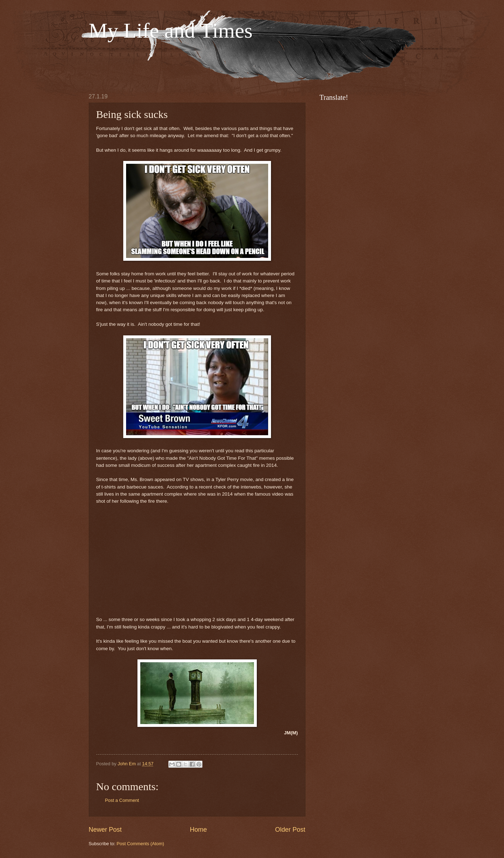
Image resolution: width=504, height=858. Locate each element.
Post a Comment (122, 800)
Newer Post (105, 830)
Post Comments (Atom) (140, 844)
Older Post (290, 830)
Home (198, 830)
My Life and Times (171, 31)
